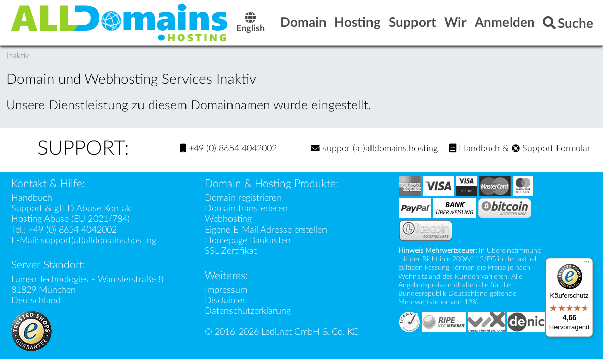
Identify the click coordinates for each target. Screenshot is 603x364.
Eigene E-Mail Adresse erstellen (266, 230)
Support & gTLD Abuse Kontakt (73, 209)
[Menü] (587, 264)
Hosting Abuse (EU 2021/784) (71, 219)
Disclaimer (225, 301)
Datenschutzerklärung (248, 311)
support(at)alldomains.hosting (374, 148)
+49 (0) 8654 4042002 (229, 148)
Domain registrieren (243, 198)
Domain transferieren (246, 209)
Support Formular (551, 148)
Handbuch (474, 148)
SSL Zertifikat (231, 251)
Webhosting (228, 219)
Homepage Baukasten (248, 240)
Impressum (226, 290)
